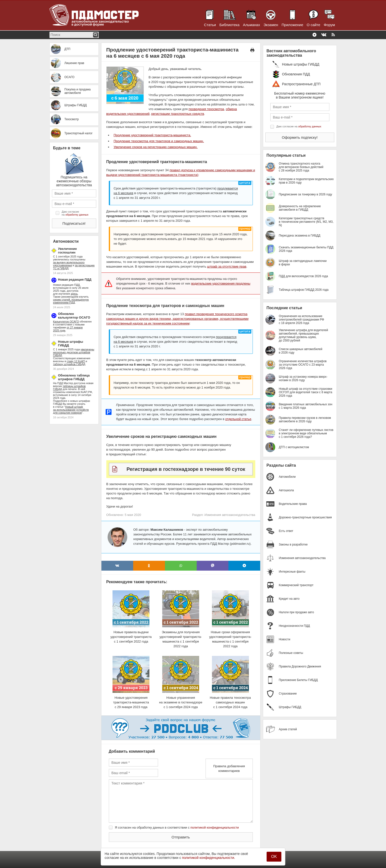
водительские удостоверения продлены (221, 283)
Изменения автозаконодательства (230, 515)
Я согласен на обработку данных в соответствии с (177, 827)
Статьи (210, 25)
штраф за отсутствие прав (227, 266)
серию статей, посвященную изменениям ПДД (71, 301)
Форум (329, 25)
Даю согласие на (75, 213)
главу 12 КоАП (76, 361)
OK (274, 857)
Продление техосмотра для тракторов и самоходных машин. (159, 141)
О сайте (314, 25)
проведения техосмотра (206, 109)
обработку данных (77, 215)
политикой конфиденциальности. (209, 858)
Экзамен (271, 25)
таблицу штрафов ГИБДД (69, 364)
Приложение (292, 25)
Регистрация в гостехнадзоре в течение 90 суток (186, 469)
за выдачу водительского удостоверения (69, 264)
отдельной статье (238, 419)
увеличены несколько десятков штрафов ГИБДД (74, 352)
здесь (74, 294)
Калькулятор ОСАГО (66, 322)
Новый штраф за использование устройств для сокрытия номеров (71, 410)
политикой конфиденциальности (215, 827)
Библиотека (229, 25)
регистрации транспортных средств (177, 114)
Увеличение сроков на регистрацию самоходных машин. (156, 147)
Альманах (251, 25)
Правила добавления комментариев (229, 768)
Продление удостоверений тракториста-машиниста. (152, 135)
